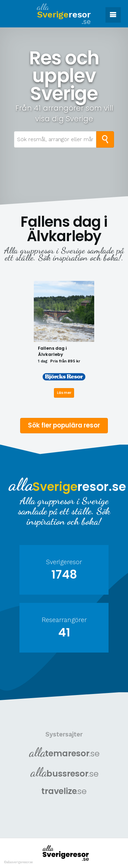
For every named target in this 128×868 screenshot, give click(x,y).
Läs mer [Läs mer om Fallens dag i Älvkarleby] (64, 392)
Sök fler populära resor (64, 425)
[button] (113, 15)
